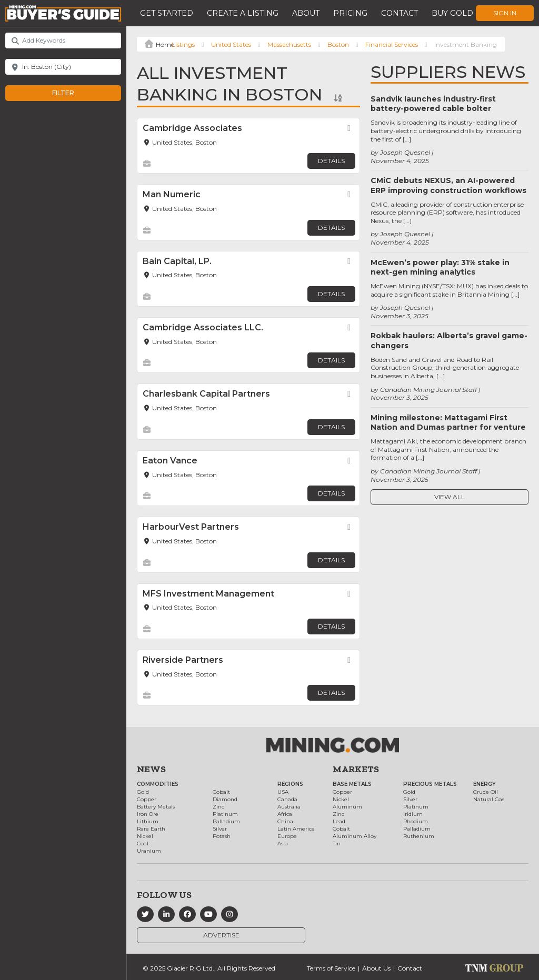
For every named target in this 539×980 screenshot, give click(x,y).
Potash (222, 836)
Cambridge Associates (192, 128)
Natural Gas (489, 799)
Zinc (218, 807)
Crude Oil (486, 792)
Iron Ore (148, 814)
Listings (183, 44)
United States (231, 44)
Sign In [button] (505, 13)
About (306, 13)
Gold (143, 792)
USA (283, 792)
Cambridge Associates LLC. (203, 327)
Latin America (296, 829)
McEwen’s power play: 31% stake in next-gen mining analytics (440, 267)
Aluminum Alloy (355, 836)
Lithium (148, 821)
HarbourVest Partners (191, 527)
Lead (339, 821)
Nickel (145, 836)
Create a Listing (243, 13)
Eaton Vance (170, 461)
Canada (287, 799)
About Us (376, 968)
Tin (337, 843)
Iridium (413, 814)
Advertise (221, 935)
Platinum (225, 814)
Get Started (167, 13)
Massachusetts (289, 44)
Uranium (149, 851)
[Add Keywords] (63, 41)
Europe (287, 836)
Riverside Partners (183, 660)
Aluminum (347, 807)
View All (450, 497)
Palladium (226, 821)
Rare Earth (151, 829)
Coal (143, 843)
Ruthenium (419, 836)
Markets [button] (356, 769)
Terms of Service (331, 968)
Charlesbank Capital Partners (206, 394)
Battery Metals (156, 807)
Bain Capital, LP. (177, 261)
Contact (400, 13)
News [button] (151, 769)
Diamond (225, 799)
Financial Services (392, 44)
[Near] (63, 67)
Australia (289, 807)
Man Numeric (172, 194)
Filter (74, 93)
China (285, 821)
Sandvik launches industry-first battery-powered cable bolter (433, 104)
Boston (338, 44)
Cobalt (221, 792)
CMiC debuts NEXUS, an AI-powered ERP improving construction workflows (448, 185)
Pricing (350, 13)
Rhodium (416, 821)
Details (331, 161)
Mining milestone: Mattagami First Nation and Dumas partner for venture (448, 422)
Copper (147, 799)
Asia (283, 843)
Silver (220, 829)
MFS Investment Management (208, 594)
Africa (285, 814)
